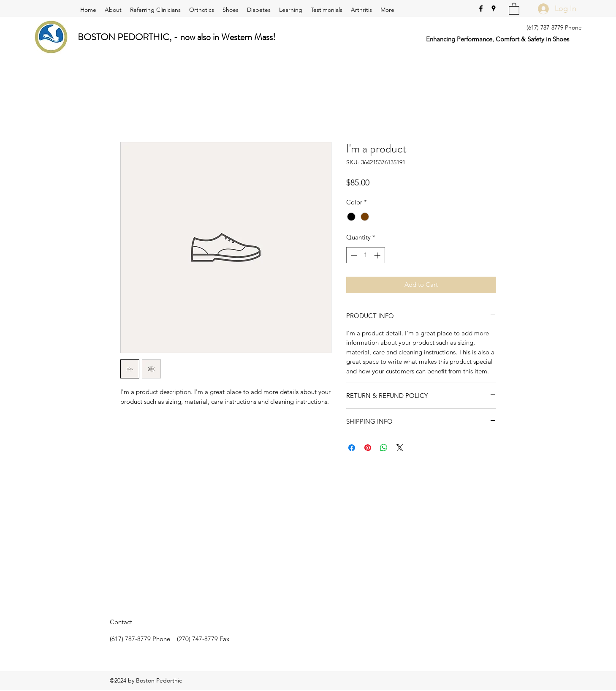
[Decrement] (353, 255)
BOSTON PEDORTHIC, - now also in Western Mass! (177, 37)
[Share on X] (400, 448)
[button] (514, 8)
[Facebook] (481, 8)
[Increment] (378, 255)
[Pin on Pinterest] (368, 448)
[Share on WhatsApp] (384, 448)
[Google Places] (494, 8)
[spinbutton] (365, 255)
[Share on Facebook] (352, 448)
